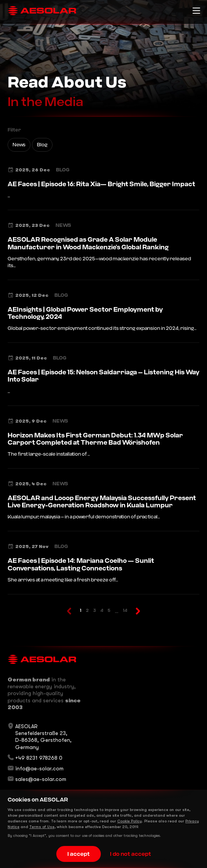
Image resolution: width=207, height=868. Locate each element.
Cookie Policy (130, 821)
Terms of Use (42, 827)
